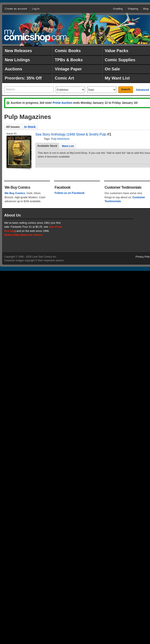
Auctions (13, 69)
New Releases (18, 51)
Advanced (142, 90)
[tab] (47, 146)
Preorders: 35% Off (23, 78)
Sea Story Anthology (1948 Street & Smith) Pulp (71, 134)
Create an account (16, 9)
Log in (36, 9)
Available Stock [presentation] (47, 146)
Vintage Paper (68, 69)
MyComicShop (35, 36)
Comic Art (64, 78)
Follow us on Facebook (70, 193)
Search (126, 89)
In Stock (30, 127)
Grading (118, 9)
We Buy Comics (15, 193)
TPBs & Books (69, 60)
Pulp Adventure (60, 139)
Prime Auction (62, 103)
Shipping (133, 9)
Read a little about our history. (24, 235)
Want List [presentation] (68, 146)
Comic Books (68, 51)
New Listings (17, 60)
